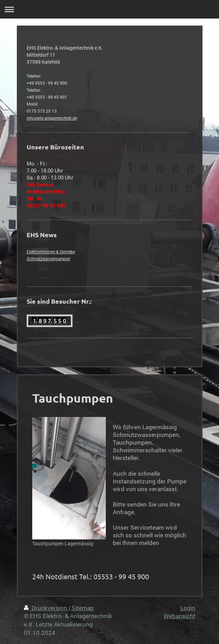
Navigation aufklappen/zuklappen (109, 9)
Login (188, 608)
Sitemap (83, 608)
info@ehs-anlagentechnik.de (52, 118)
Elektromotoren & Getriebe (51, 252)
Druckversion (46, 608)
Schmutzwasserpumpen (48, 259)
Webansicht (180, 616)
